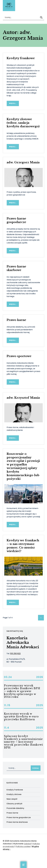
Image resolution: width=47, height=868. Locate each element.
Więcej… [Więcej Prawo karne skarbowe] (13, 304)
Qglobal (27, 844)
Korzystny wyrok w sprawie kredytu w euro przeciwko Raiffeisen (21, 717)
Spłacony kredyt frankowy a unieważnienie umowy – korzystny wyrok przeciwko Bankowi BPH (23, 742)
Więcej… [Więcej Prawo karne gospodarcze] (13, 251)
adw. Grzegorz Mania (23, 162)
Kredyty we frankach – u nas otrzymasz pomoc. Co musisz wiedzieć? (23, 546)
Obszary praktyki (14, 804)
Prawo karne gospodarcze (16, 220)
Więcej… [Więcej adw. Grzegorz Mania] (13, 203)
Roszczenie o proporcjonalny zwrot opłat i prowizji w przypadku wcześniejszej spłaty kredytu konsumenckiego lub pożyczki (23, 466)
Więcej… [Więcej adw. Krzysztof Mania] (13, 438)
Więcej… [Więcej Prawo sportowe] (13, 382)
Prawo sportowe (19, 356)
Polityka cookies (23, 846)
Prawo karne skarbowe (16, 268)
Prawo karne (16, 320)
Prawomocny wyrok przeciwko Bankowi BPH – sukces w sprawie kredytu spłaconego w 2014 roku (22, 691)
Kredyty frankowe (21, 58)
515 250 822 (15, 654)
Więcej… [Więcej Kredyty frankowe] (13, 103)
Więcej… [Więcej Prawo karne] (13, 340)
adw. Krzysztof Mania (23, 398)
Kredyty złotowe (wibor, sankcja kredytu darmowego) (23, 123)
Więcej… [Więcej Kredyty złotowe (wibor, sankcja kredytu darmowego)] (13, 147)
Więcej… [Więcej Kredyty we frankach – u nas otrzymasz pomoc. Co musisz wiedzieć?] (13, 602)
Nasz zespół (12, 799)
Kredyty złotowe (14, 794)
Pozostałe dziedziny (15, 808)
